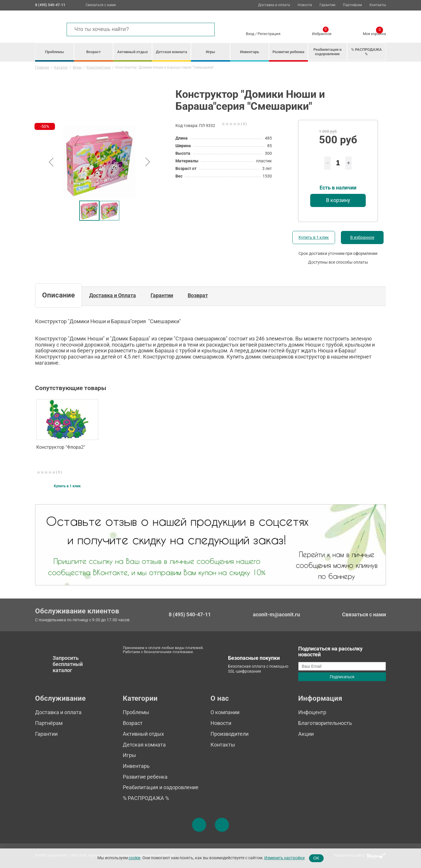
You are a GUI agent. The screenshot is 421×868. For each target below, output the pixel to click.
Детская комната (171, 52)
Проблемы (55, 52)
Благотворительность (325, 723)
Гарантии (327, 5)
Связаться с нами (101, 5)
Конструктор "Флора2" (61, 447)
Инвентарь (250, 52)
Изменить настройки (284, 858)
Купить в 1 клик (314, 237)
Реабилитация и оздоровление (327, 52)
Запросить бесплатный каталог (68, 664)
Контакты (378, 5)
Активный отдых (133, 52)
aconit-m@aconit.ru (276, 614)
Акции (306, 734)
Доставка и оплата (274, 5)
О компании (225, 712)
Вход (250, 34)
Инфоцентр (312, 712)
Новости (305, 5)
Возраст (94, 52)
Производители (230, 734)
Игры (210, 52)
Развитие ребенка (288, 52)
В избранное (362, 237)
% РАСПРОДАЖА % (366, 52)
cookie (134, 858)
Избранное (322, 33)
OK (316, 858)
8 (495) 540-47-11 (190, 615)
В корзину (338, 200)
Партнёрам (352, 5)
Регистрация (269, 34)
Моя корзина (374, 33)
